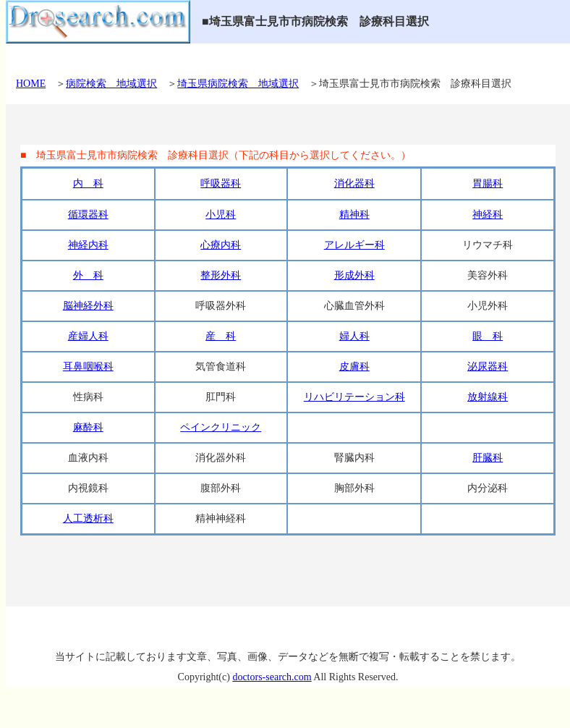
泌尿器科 (488, 367)
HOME (31, 84)
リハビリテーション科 (354, 397)
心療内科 (221, 245)
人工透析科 (88, 519)
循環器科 (88, 215)
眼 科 (488, 336)
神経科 (488, 215)
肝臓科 (488, 458)
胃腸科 (488, 183)
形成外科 (354, 275)
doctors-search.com (272, 677)
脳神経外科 (88, 306)
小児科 (221, 215)
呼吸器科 (221, 183)
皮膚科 (354, 367)
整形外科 (221, 275)
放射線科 (488, 397)
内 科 (88, 183)
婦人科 (354, 336)
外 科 (88, 275)
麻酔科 (88, 427)
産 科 (221, 336)
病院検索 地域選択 (111, 84)
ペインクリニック (221, 427)
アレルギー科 (354, 245)
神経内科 (88, 245)
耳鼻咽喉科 (88, 367)
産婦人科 (88, 336)
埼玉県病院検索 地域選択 (238, 84)
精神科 (354, 215)
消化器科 (354, 183)
